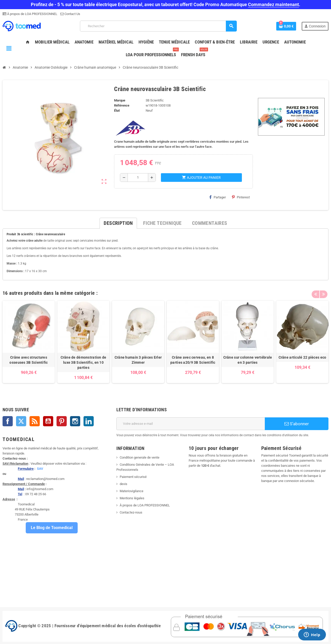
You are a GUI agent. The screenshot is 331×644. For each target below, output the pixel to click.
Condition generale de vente (140, 457)
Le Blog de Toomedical (52, 528)
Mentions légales (132, 498)
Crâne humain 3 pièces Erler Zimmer (138, 360)
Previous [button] (315, 292)
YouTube (48, 421)
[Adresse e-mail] (191, 424)
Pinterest (241, 197)
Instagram (75, 421)
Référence (122, 105)
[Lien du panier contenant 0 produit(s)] (286, 26)
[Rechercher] (158, 26)
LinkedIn (89, 421)
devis (123, 484)
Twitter (21, 421)
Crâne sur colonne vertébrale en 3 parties (248, 360)
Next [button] (323, 292)
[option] (29, 342)
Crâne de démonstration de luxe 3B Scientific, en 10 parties (84, 362)
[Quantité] (138, 178)
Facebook (8, 421)
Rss (35, 421)
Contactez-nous (131, 512)
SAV (40, 469)
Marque (120, 100)
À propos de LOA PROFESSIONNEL (32, 14)
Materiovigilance (132, 491)
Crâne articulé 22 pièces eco (302, 357)
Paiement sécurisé (133, 477)
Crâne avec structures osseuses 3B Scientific (29, 360)
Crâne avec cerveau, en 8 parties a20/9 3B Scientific (193, 360)
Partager (218, 197)
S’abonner (297, 424)
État (117, 111)
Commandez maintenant (273, 4)
